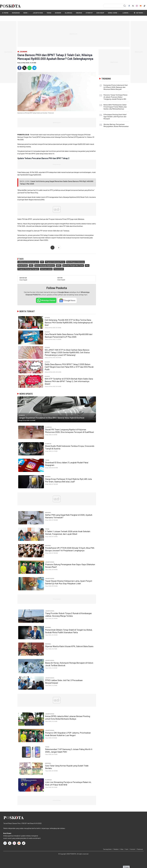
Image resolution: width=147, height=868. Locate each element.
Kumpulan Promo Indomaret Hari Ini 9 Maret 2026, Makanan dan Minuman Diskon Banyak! (116, 87)
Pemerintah (59, 269)
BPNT (59, 265)
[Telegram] (34, 68)
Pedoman (140, 849)
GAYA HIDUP (100, 13)
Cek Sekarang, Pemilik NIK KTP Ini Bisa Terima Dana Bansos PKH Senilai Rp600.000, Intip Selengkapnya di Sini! (69, 322)
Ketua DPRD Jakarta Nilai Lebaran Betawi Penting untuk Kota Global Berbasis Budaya (68, 717)
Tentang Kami (107, 849)
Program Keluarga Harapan (28, 269)
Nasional (48, 512)
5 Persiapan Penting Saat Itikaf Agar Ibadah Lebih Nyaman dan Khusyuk (115, 117)
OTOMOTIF (89, 13)
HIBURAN (79, 13)
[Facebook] (129, 6)
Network (139, 13)
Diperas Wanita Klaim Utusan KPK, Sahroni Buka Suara (69, 646)
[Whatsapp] (29, 68)
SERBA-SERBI (113, 13)
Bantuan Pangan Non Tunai (73, 265)
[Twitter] (133, 6)
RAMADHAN (16, 13)
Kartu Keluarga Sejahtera (45, 265)
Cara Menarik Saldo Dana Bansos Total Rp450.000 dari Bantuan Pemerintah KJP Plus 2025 (69, 335)
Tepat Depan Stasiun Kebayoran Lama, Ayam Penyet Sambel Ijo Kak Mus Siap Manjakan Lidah (69, 582)
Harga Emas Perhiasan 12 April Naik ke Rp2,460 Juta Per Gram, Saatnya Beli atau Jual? (68, 480)
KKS (31, 265)
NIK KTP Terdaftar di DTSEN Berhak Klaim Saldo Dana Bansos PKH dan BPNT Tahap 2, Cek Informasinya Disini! (69, 381)
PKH (87, 265)
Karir (127, 849)
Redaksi (116, 849)
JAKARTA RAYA (38, 13)
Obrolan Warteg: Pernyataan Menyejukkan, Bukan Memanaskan (116, 125)
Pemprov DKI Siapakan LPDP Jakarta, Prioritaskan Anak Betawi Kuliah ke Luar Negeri (68, 734)
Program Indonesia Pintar (55, 262)
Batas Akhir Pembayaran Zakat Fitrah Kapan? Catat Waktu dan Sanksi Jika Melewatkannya (115, 107)
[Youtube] (141, 6)
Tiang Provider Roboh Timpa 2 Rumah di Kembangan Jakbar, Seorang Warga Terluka (68, 615)
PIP (42, 262)
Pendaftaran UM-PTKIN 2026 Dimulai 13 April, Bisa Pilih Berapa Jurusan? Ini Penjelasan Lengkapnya (70, 549)
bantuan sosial (46, 269)
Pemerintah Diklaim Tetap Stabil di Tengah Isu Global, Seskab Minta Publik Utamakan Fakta (69, 631)
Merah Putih (23, 265)
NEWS (25, 13)
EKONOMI (58, 13)
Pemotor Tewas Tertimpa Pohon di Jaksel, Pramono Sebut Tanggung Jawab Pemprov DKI (115, 97)
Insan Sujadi (23, 280)
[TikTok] (144, 6)
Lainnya (126, 13)
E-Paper (5, 13)
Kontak (133, 849)
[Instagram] (137, 6)
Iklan (122, 849)
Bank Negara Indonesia (75, 262)
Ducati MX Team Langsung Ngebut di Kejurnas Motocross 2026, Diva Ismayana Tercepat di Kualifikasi (70, 431)
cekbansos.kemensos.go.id (28, 262)
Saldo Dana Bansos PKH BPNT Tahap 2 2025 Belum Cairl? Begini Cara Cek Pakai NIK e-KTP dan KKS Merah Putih (69, 367)
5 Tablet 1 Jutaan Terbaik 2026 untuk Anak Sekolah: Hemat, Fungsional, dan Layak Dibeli (68, 533)
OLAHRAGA (68, 13)
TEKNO (49, 13)
